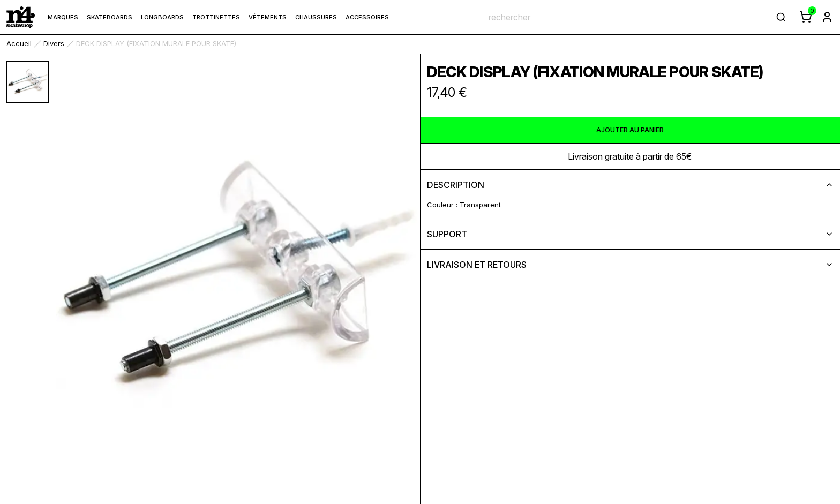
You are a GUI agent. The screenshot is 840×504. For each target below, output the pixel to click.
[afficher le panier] (806, 17)
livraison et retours (631, 265)
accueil (19, 43)
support (631, 234)
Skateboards (110, 17)
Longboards (162, 17)
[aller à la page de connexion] (827, 17)
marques (63, 17)
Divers (54, 43)
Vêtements (268, 17)
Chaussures (316, 17)
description (631, 185)
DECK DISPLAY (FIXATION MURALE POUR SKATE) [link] (156, 43)
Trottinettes (216, 17)
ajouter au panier (630, 130)
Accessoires (367, 17)
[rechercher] (781, 17)
